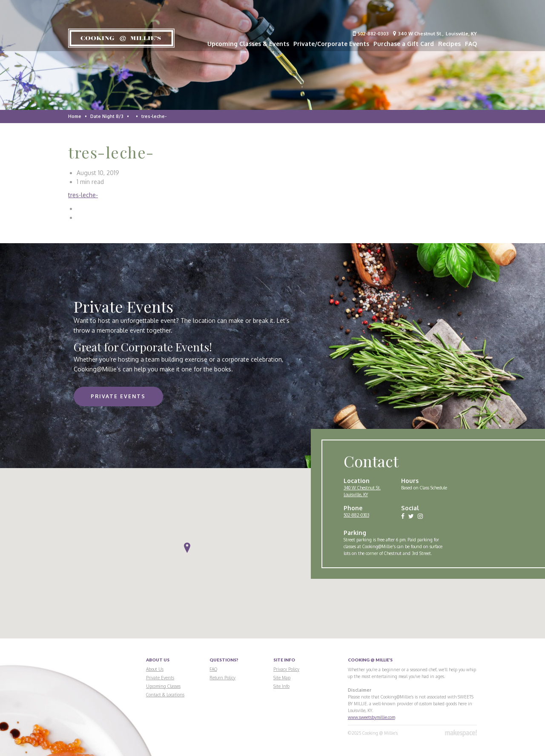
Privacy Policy (286, 669)
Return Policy (222, 678)
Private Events (118, 396)
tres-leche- (83, 195)
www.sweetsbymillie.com (371, 717)
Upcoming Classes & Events (248, 44)
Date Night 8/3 (107, 116)
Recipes (449, 44)
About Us (155, 669)
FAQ (471, 44)
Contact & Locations (165, 695)
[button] (187, 548)
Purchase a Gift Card (404, 44)
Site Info (281, 686)
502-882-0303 (371, 33)
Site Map (282, 678)
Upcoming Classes (163, 686)
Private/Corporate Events (331, 44)
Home (75, 116)
